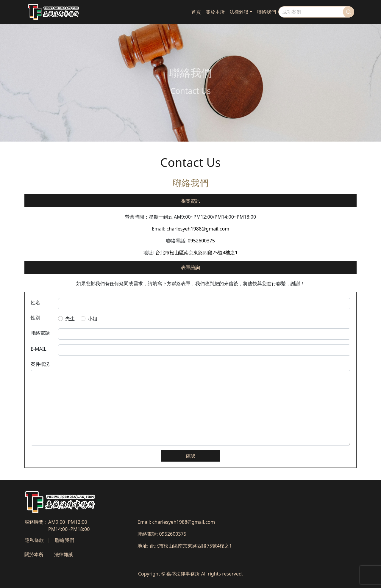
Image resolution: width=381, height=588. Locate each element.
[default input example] (204, 304)
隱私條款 (34, 540)
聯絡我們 (266, 12)
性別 (35, 318)
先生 (70, 319)
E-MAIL (39, 349)
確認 (190, 456)
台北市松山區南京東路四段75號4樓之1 (197, 253)
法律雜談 (239, 12)
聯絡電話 (40, 333)
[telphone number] (204, 334)
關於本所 (215, 12)
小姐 (93, 319)
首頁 (196, 12)
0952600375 (201, 241)
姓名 (35, 302)
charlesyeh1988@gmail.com (198, 229)
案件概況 (40, 364)
